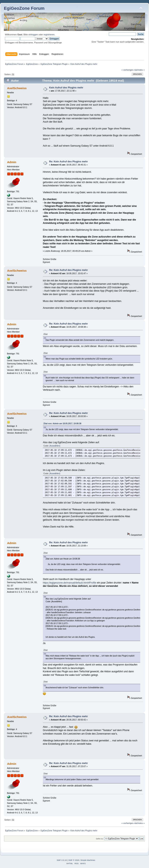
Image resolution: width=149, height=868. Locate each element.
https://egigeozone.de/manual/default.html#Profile (70, 583)
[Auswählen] (55, 446)
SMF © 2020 (74, 860)
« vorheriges (128, 70)
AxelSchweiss (17, 88)
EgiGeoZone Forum (24, 8)
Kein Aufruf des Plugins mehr (66, 88)
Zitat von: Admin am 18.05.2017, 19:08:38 (62, 424)
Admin (12, 162)
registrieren (49, 35)
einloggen (33, 35)
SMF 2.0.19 (62, 860)
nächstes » (139, 70)
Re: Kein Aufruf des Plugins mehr (68, 162)
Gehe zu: (100, 839)
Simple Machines (88, 860)
